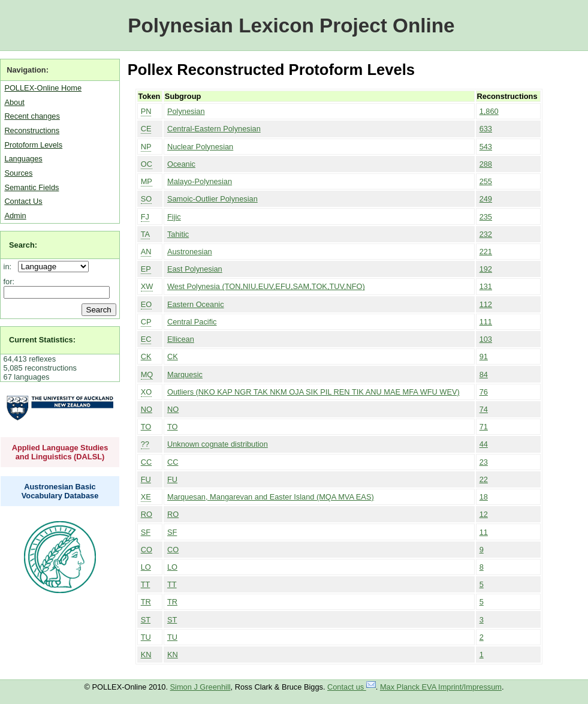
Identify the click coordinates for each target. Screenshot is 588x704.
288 (486, 164)
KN (146, 655)
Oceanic (181, 164)
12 (484, 514)
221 (486, 252)
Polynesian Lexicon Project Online (291, 25)
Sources (18, 173)
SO (147, 199)
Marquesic (185, 374)
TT (146, 584)
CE (146, 129)
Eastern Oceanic (196, 304)
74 (484, 409)
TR (146, 602)
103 (486, 339)
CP (146, 322)
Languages (23, 159)
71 (484, 427)
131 (486, 286)
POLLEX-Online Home (43, 88)
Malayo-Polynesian (200, 181)
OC (147, 164)
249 (486, 199)
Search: (23, 245)
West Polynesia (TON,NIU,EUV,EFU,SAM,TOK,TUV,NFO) (266, 286)
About (14, 102)
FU (146, 479)
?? (145, 444)
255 (486, 181)
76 (484, 392)
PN (146, 111)
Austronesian (190, 252)
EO (147, 304)
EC (146, 339)
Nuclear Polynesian (200, 147)
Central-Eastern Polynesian (214, 129)
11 (484, 532)
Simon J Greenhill (200, 687)
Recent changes (32, 116)
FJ (145, 217)
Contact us (352, 687)
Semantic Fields (31, 187)
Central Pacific (192, 322)
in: (10, 267)
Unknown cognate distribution (218, 444)
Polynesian (186, 111)
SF (146, 532)
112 (486, 304)
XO (147, 392)
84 (484, 374)
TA (145, 234)
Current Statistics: (42, 340)
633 (486, 129)
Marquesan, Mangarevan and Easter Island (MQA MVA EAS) (271, 497)
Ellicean (181, 339)
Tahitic (178, 234)
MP (147, 181)
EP (146, 269)
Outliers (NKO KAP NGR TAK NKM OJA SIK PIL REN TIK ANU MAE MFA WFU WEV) (313, 392)
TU (146, 637)
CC (146, 462)
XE (146, 497)
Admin (15, 216)
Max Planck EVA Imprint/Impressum (441, 687)
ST (146, 620)
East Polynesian (195, 269)
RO (147, 514)
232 (486, 234)
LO (146, 567)
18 (484, 497)
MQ (147, 374)
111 (486, 322)
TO (146, 427)
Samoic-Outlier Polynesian (212, 199)
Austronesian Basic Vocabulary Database (60, 491)
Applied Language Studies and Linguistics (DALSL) (60, 452)
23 (484, 462)
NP (146, 147)
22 (484, 479)
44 (484, 444)
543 (486, 147)
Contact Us (23, 201)
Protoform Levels (33, 145)
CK (146, 356)
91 (484, 356)
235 (486, 217)
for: (9, 282)
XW (147, 286)
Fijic (174, 217)
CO (147, 550)
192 (486, 269)
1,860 (489, 111)
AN (146, 252)
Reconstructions (32, 130)
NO (147, 409)
